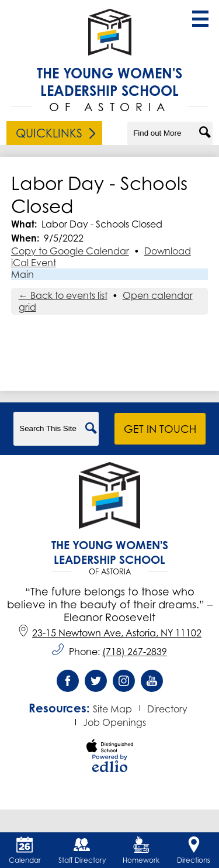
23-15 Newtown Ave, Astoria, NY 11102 (109, 633)
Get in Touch (160, 429)
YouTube (152, 684)
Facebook (68, 684)
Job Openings (114, 722)
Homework (141, 850)
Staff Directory (82, 850)
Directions (194, 850)
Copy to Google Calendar (70, 251)
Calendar (25, 850)
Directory (167, 709)
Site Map (112, 709)
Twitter (96, 684)
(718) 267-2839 (135, 652)
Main (22, 274)
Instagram (124, 684)
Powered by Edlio (110, 763)
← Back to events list (63, 295)
